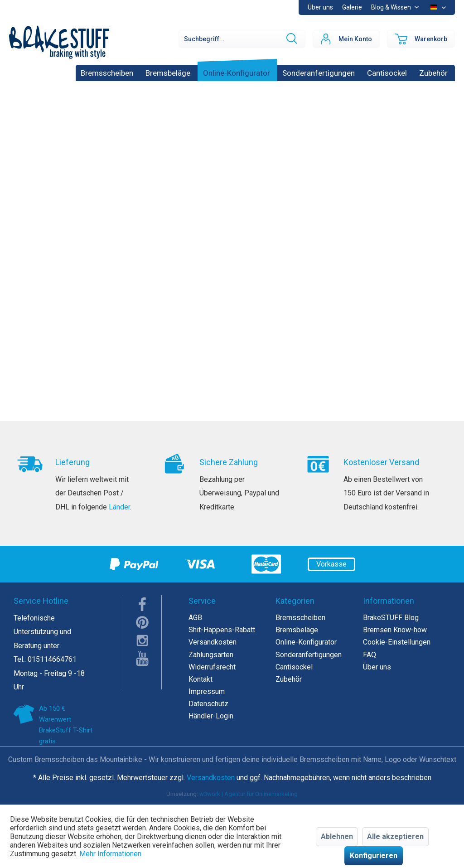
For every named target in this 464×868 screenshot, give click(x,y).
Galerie (352, 7)
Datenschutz (208, 704)
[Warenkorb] (421, 39)
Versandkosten (213, 642)
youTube (142, 659)
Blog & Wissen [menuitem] (392, 7)
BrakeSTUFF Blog (391, 618)
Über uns (320, 7)
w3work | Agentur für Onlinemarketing (249, 794)
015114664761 (52, 659)
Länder (119, 507)
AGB (195, 618)
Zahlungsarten (211, 655)
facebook (142, 604)
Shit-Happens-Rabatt (222, 630)
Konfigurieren (374, 856)
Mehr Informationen (110, 854)
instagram (142, 640)
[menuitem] (352, 7)
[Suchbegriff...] (242, 39)
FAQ (370, 655)
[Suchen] (291, 39)
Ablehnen (337, 836)
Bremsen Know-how (395, 630)
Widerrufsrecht (212, 667)
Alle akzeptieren (395, 836)
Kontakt (201, 679)
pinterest (142, 622)
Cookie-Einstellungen (397, 642)
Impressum (207, 691)
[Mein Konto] (346, 39)
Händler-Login (211, 716)
